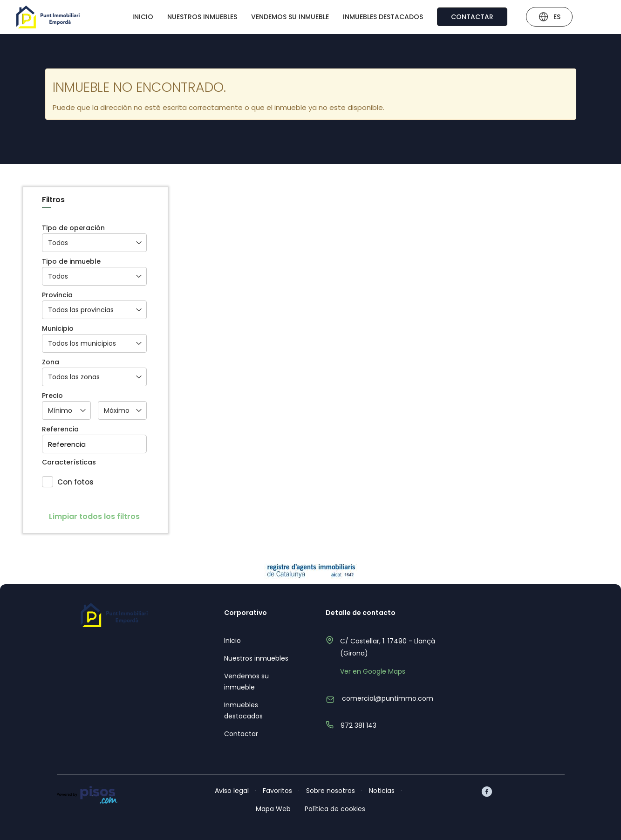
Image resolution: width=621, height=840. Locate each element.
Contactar (472, 17)
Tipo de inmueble (71, 262)
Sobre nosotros (331, 791)
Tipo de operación (73, 228)
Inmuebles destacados (383, 17)
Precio (52, 396)
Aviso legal (232, 791)
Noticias (382, 791)
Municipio (58, 329)
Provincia (57, 295)
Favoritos (277, 791)
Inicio (143, 17)
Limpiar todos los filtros (94, 517)
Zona (51, 362)
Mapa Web (273, 809)
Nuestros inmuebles (202, 17)
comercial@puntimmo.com (388, 698)
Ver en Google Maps (373, 671)
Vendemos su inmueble (290, 17)
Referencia (60, 429)
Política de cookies (335, 809)
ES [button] (549, 18)
